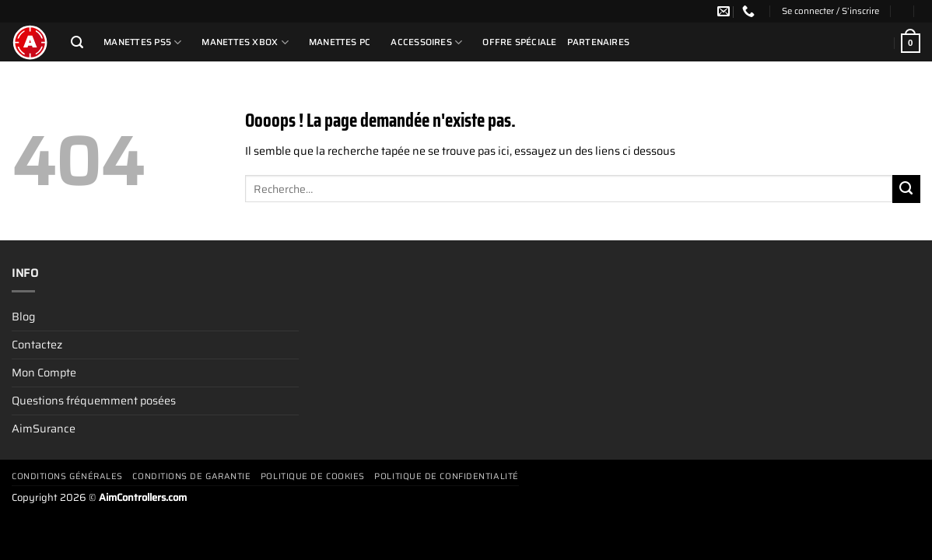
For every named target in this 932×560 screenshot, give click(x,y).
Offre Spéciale (519, 42)
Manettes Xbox (245, 42)
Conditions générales (67, 476)
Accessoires (426, 42)
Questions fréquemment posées (94, 401)
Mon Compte (44, 373)
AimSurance (44, 429)
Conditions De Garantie (191, 476)
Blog (23, 317)
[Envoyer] (906, 189)
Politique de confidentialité (446, 476)
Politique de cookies (313, 476)
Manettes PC (340, 42)
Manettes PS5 (142, 42)
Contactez (37, 345)
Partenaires (599, 42)
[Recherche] (77, 42)
